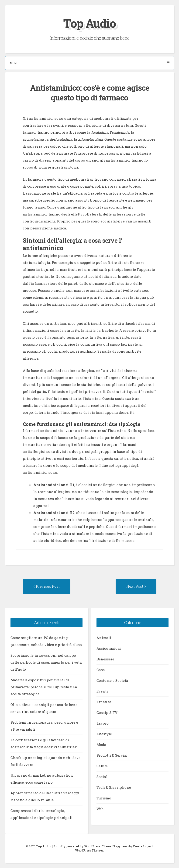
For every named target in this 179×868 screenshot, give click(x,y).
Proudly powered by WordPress (77, 846)
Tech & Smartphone (114, 787)
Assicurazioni (109, 648)
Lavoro (103, 723)
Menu (90, 63)
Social (102, 777)
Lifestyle (104, 734)
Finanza (104, 702)
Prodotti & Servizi (112, 755)
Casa (101, 670)
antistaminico (63, 323)
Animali (104, 638)
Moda (101, 745)
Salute (102, 766)
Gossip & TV (107, 712)
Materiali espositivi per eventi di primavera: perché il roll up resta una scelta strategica (44, 687)
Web (100, 809)
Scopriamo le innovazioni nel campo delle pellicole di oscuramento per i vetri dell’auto (46, 662)
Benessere (105, 659)
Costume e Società (112, 680)
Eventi (102, 691)
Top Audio (89, 23)
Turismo (104, 798)
